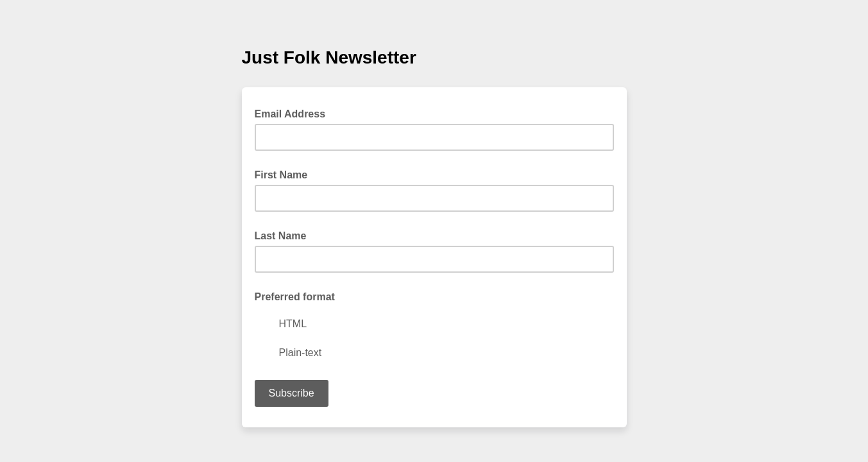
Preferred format (295, 297)
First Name (281, 175)
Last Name (281, 236)
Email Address (294, 113)
